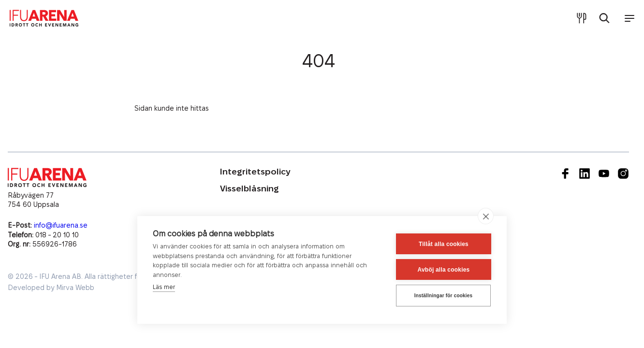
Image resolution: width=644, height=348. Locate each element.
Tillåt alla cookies (444, 244)
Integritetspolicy (255, 172)
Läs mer (164, 287)
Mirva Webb (75, 288)
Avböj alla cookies (444, 270)
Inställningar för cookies (444, 296)
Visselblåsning (249, 189)
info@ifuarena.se (61, 225)
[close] (486, 216)
